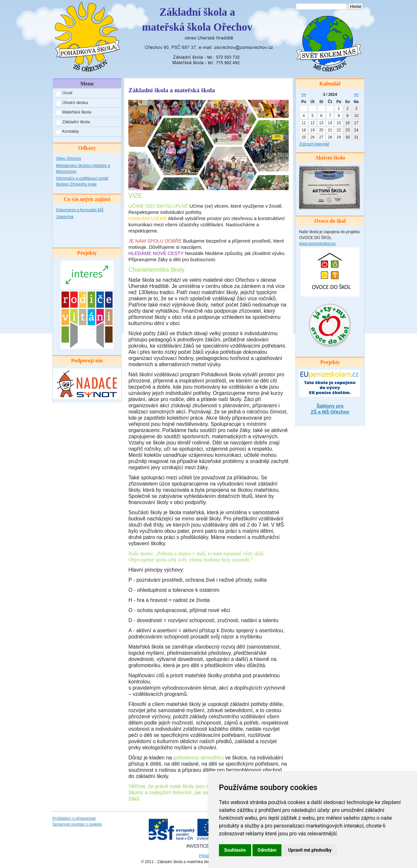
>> (356, 95)
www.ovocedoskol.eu (317, 244)
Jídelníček (65, 217)
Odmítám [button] (267, 850)
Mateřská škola (77, 112)
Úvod (67, 93)
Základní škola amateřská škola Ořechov (197, 20)
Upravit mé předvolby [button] (310, 850)
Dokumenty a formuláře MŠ (80, 210)
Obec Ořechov (69, 158)
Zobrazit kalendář (314, 144)
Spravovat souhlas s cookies (77, 824)
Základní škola (76, 122)
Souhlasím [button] (235, 850)
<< (304, 95)
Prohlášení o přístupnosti (74, 818)
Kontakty (71, 131)
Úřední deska (75, 103)
